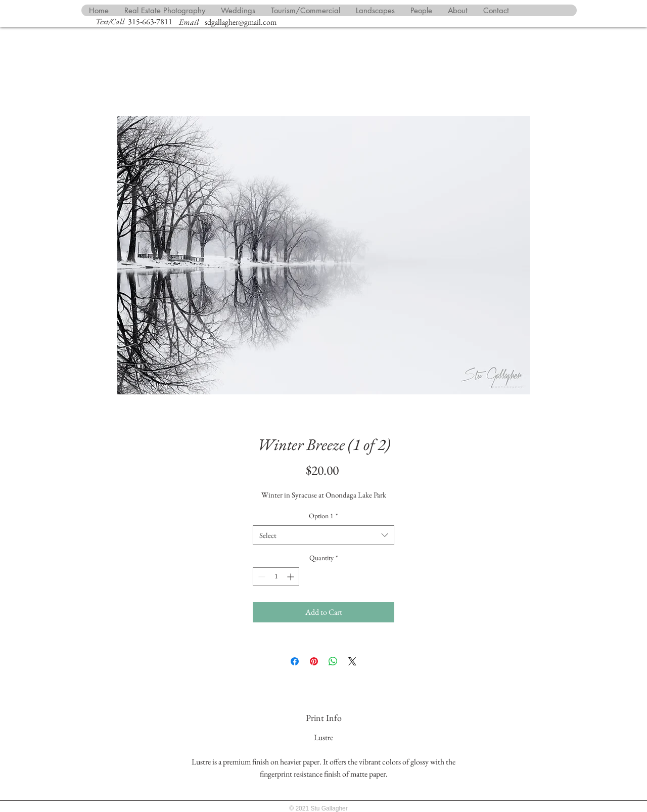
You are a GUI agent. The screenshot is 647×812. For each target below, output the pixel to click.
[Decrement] (261, 577)
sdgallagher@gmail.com (241, 22)
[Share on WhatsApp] (333, 661)
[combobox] (323, 535)
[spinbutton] (276, 577)
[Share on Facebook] (295, 661)
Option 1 (323, 516)
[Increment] (291, 577)
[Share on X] (352, 661)
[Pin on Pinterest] (314, 661)
